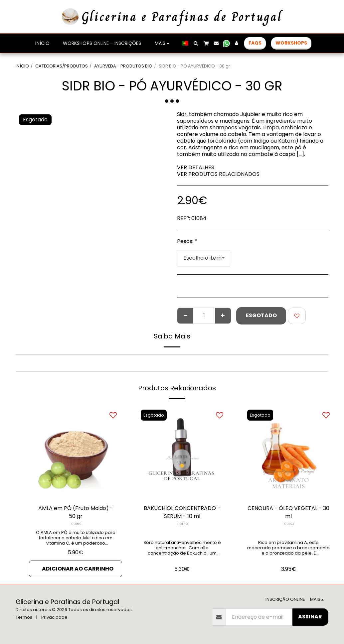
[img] (288, 452)
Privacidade (54, 617)
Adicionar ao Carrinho (78, 569)
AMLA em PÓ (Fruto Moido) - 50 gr (76, 512)
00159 (76, 524)
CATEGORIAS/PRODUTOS (62, 66)
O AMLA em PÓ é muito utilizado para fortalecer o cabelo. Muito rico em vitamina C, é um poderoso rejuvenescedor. (76, 540)
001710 (183, 524)
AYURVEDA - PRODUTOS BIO (123, 66)
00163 (289, 524)
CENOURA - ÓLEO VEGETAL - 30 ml (288, 512)
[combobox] (204, 258)
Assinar (310, 617)
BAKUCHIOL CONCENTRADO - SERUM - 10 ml (182, 512)
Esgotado (261, 315)
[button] (196, 43)
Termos (24, 617)
